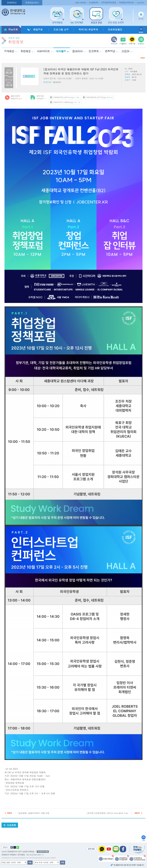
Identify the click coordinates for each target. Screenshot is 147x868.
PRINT (143, 58)
